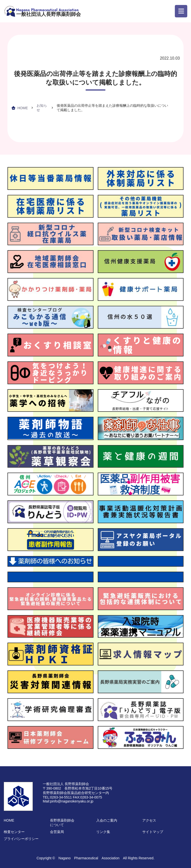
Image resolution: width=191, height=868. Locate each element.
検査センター (14, 832)
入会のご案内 (107, 820)
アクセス (149, 820)
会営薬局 (57, 832)
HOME (23, 108)
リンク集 (103, 832)
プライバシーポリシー (21, 839)
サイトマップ (153, 832)
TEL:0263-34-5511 (57, 797)
